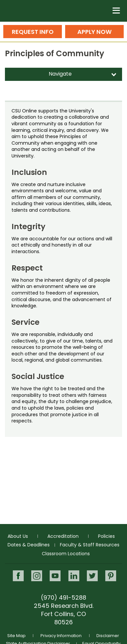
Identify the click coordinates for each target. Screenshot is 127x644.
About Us (18, 536)
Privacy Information (61, 636)
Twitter (92, 576)
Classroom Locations (66, 554)
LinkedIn (74, 576)
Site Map (16, 636)
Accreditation (63, 536)
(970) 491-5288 (63, 597)
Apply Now (94, 32)
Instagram (37, 576)
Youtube (55, 576)
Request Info (33, 32)
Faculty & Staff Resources (90, 545)
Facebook (18, 576)
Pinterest (111, 576)
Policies (106, 536)
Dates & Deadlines (29, 545)
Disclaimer (108, 636)
